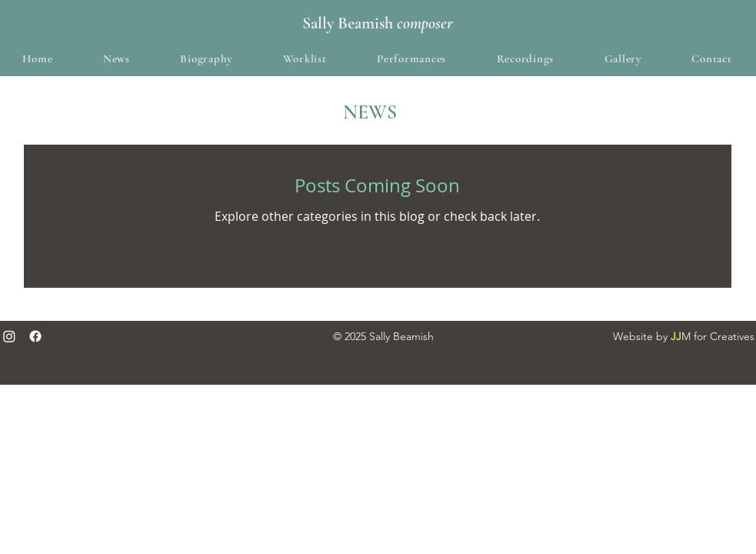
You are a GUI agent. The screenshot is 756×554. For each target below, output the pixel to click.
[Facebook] (35, 336)
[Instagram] (9, 336)
